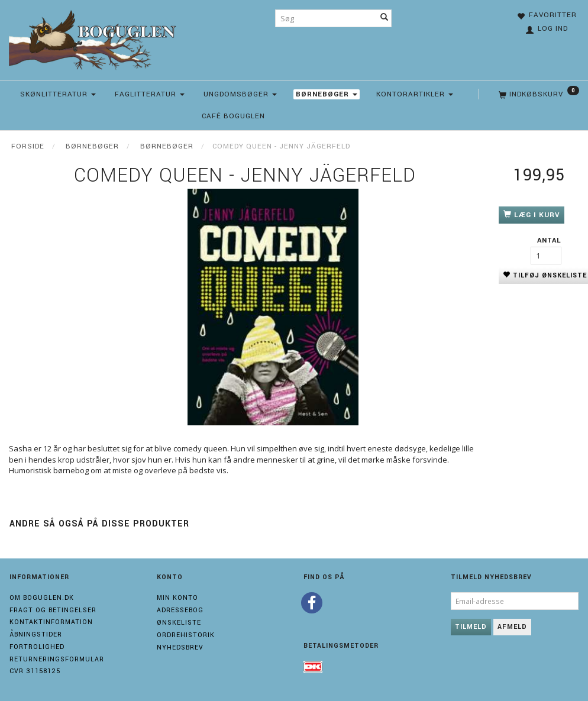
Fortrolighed (37, 647)
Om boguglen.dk (42, 598)
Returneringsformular (57, 659)
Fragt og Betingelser (53, 610)
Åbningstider (36, 634)
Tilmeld (471, 627)
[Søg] (385, 18)
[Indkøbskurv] (538, 95)
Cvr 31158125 (35, 671)
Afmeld (512, 627)
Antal (549, 240)
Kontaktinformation (51, 622)
